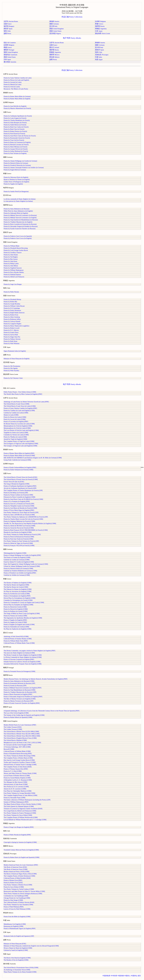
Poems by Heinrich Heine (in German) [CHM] (18, 568)
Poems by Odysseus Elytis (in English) (16, 177)
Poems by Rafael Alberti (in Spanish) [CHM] (18, 717)
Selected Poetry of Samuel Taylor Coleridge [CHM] (20, 765)
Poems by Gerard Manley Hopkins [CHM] (17, 778)
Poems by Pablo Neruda (11, 292)
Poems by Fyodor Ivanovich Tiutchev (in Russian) (20, 229)
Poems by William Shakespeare (14, 270)
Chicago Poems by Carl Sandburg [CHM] (17, 898)
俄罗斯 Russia (100, 26)
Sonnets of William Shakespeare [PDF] (16, 802)
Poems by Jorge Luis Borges (13, 284)
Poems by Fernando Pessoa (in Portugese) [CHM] (19, 671)
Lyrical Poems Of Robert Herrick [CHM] (17, 776)
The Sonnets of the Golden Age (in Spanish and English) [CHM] (24, 715)
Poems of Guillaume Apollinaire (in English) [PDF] (20, 486)
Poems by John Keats (10, 261)
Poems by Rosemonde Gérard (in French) (17, 138)
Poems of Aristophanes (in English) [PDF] (17, 596)
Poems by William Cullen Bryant (14, 306)
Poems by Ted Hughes (11, 257)
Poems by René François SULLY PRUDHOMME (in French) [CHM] (26, 530)
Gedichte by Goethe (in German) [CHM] (17, 560)
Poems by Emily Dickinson (12, 310)
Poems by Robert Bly (10, 302)
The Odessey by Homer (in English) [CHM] (18, 589)
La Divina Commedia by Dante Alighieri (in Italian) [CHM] (23, 657)
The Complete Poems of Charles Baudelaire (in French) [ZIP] (23, 490)
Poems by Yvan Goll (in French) (14, 140)
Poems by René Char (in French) (14, 129)
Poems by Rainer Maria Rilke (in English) (17, 99)
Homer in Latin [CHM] (11, 415)
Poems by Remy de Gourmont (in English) (17, 142)
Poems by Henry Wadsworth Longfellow (17, 326)
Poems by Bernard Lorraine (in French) (16, 145)
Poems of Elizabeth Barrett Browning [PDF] (18, 754)
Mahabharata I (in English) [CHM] (15, 924)
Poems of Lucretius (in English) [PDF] (16, 421)
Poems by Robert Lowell (12, 328)
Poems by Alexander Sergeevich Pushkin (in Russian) (21, 226)
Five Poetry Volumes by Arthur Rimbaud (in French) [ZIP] (22, 534)
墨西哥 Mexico (54, 55)
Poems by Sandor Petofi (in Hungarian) (16, 191)
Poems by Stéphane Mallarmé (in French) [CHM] (19, 521)
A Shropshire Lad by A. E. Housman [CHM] (18, 780)
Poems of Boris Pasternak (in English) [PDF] (18, 694)
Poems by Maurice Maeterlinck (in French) (17, 108)
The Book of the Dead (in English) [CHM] (17, 958)
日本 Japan (99, 31)
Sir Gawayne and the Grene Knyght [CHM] (17, 745)
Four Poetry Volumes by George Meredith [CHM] (19, 793)
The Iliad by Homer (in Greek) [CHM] (16, 587)
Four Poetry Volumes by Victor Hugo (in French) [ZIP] (21, 512)
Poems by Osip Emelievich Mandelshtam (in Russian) (21, 220)
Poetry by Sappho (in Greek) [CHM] (15, 622)
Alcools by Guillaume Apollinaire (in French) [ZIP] (20, 488)
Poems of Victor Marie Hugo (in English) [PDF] (19, 510)
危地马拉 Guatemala (10, 55)
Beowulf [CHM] (9, 749)
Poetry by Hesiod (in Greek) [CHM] (15, 607)
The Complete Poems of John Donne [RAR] (18, 767)
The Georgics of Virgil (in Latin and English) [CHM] (20, 446)
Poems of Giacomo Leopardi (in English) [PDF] (19, 659)
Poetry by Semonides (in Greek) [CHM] (16, 627)
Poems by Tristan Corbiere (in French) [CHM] (18, 495)
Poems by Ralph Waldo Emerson (14, 313)
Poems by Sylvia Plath (11, 335)
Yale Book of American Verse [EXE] (15, 867)
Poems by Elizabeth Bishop (12, 299)
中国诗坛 (134, 976)
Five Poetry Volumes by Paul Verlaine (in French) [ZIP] (21, 541)
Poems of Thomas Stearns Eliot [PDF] (16, 769)
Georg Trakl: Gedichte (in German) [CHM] (17, 460)
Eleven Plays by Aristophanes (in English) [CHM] (20, 598)
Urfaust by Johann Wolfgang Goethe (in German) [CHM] (22, 566)
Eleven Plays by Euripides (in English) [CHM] (18, 605)
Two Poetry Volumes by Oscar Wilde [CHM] (18, 815)
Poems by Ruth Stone (11, 341)
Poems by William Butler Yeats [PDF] (16, 641)
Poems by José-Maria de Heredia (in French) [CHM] (20, 508)
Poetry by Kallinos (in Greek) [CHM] (16, 611)
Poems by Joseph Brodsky (12, 304)
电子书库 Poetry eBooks (72, 38)
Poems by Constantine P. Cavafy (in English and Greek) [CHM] (24, 602)
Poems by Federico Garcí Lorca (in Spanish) (18, 236)
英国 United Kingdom (57, 29)
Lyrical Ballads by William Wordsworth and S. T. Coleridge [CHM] (25, 820)
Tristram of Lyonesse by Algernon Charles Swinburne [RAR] (23, 809)
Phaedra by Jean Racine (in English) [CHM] (18, 532)
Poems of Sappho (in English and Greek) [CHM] (19, 624)
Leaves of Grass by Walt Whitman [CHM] (17, 909)
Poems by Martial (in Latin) (12, 84)
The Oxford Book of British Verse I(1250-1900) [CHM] (21, 731)
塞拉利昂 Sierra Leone (103, 33)
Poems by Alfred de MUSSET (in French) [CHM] (19, 526)
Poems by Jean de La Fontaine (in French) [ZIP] (19, 504)
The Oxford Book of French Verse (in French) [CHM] (21, 479)
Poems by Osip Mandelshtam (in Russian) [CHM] (19, 690)
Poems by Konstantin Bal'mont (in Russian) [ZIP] (19, 683)
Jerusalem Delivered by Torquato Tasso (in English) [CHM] (23, 664)
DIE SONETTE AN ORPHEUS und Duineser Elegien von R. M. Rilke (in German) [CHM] (33, 458)
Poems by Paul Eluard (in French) (14, 134)
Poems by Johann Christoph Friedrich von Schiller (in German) (24, 168)
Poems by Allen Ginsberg (12, 317)
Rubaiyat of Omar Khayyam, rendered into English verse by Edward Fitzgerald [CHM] (31, 946)
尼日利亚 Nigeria (55, 33)
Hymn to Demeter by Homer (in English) (17, 179)
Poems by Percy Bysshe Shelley (14, 272)
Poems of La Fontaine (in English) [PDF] (17, 501)
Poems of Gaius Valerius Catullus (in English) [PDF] (20, 408)
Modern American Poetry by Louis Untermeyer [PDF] (21, 865)
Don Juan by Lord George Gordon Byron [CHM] (19, 760)
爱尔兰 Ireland (54, 47)
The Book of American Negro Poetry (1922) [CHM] (20, 874)
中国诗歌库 (106, 976)
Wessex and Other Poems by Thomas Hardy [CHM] (20, 773)
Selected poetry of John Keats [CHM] (16, 784)
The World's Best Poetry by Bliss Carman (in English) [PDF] (23, 394)
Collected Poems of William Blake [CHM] (17, 751)
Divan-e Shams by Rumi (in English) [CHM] (18, 948)
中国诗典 (121, 976)
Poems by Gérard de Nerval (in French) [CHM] (19, 528)
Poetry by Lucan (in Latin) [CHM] (15, 419)
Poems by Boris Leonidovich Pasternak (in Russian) (20, 224)
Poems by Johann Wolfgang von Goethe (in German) (20, 161)
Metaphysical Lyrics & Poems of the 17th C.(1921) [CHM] (22, 743)
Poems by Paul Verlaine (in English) (15, 153)
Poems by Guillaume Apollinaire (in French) (18, 116)
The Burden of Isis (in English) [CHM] (16, 960)
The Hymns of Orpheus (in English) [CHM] (18, 583)
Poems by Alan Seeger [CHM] (13, 900)
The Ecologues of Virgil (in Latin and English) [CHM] (21, 444)
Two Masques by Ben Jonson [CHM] (15, 782)
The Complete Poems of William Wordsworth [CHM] (21, 817)
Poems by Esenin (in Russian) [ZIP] (15, 686)
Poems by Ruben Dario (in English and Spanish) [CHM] (21, 857)
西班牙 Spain (8, 29)
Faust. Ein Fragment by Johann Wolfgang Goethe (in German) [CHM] (26, 564)
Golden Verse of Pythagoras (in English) (16, 182)
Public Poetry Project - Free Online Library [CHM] (20, 392)
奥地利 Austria (54, 21)
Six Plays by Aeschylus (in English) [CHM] (17, 591)
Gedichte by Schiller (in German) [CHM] (17, 575)
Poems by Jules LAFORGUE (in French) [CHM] (19, 515)
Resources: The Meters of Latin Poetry (16, 89)
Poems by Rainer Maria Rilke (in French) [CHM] (19, 455)
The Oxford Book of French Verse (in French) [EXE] (20, 477)
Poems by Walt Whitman (12, 343)
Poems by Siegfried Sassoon (13, 268)
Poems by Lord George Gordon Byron (16, 250)
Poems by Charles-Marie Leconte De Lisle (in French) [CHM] (23, 519)
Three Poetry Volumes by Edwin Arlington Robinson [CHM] (23, 894)
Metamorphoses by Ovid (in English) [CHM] (18, 426)
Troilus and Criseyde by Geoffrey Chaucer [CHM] (20, 762)
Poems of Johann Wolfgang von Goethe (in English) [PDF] (22, 555)
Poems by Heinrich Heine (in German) (16, 163)
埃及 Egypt (99, 59)
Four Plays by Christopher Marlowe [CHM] (18, 791)
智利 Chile (7, 31)
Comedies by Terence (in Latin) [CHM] (16, 435)
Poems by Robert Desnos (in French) (15, 131)
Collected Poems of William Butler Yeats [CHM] (19, 643)
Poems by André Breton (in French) (15, 125)
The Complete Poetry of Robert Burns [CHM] (18, 758)
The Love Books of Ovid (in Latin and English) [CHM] (21, 430)
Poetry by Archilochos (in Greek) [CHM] (17, 594)
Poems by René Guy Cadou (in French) (16, 127)
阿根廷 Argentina (101, 29)
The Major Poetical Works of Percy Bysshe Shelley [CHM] (22, 804)
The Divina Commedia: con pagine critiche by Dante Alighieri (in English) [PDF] (29, 651)
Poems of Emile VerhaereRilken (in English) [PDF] (20, 467)
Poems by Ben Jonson (11, 259)
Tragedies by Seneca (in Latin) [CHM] (16, 433)
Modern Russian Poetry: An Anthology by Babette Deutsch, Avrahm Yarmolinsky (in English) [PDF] (36, 679)
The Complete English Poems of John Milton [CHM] (20, 795)
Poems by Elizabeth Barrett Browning (16, 248)
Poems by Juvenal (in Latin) (13, 82)
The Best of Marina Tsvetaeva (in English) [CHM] (20, 699)
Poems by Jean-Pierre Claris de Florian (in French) (20, 136)
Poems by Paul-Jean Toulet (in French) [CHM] (18, 539)
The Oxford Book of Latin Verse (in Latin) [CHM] (20, 406)
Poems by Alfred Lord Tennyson (14, 277)
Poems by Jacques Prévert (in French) (16, 149)
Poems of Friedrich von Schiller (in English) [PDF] (20, 573)
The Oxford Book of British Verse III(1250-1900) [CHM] (22, 736)
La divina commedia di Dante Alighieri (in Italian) (20, 199)
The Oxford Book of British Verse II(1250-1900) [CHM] (22, 734)
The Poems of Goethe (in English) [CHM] (17, 557)
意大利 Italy (53, 26)
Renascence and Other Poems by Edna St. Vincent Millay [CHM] (24, 891)
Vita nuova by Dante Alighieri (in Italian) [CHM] (19, 653)
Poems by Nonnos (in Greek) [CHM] (15, 616)
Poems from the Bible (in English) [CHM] (17, 917)
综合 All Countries (10, 43)
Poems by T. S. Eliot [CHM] (13, 771)
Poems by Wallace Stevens (12, 339)
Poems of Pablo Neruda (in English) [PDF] (17, 835)
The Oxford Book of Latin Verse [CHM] (16, 404)
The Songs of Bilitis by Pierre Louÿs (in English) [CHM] (22, 613)
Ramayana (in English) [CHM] (13, 926)
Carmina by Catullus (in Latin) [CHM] (16, 413)
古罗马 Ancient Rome (11, 21)
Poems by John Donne (11, 255)
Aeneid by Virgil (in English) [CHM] (15, 439)
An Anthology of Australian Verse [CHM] (17, 970)
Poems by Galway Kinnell (12, 321)
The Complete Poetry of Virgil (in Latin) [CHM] (19, 441)
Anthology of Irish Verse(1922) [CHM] (16, 636)
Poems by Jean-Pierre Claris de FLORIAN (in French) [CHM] (23, 499)
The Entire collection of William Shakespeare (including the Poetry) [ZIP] (27, 800)
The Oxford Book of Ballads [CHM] (15, 740)
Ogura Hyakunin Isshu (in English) (15, 351)
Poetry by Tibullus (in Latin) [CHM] (15, 437)
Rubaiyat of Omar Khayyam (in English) (17, 359)
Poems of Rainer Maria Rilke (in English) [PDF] (19, 453)
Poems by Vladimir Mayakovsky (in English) (18, 222)
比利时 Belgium (100, 21)
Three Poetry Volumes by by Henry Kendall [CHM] (20, 972)
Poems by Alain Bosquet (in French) (15, 123)
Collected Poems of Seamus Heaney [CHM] (18, 639)
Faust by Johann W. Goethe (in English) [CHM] (19, 562)
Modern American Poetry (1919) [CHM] (16, 872)
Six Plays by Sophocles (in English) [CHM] (17, 629)
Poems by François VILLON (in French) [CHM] (19, 545)
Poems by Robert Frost (11, 315)
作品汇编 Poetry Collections (72, 17)
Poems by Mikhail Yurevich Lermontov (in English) (20, 218)
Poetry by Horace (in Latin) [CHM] (15, 417)
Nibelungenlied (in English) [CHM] (15, 553)
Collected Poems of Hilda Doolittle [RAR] (17, 878)
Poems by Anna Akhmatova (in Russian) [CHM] (19, 681)
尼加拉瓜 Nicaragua (102, 55)
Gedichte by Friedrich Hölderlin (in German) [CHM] (20, 571)
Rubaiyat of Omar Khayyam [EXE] (15, 944)
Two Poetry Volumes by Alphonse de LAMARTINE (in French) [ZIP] (26, 517)
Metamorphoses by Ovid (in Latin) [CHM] (17, 428)
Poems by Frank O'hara (11, 332)
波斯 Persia (7, 33)
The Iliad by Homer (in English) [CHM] (16, 585)
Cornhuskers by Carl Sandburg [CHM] (16, 896)
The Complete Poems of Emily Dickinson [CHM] (19, 876)
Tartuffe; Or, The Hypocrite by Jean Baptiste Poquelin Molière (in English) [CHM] (30, 523)
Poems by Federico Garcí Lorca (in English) (18, 238)
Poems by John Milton (11, 266)
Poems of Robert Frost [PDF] (13, 880)
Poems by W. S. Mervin (11, 330)
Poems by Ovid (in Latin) (12, 87)
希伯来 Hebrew (55, 57)
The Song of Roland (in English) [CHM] (16, 484)
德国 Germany (54, 24)
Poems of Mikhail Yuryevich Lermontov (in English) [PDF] (23, 688)
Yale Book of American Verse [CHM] (16, 869)
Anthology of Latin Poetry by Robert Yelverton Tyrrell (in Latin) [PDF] (26, 402)
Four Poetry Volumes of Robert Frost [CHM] (18, 885)
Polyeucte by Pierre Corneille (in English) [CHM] (19, 497)
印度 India (99, 57)
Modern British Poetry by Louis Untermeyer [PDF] (20, 725)
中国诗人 (127, 976)
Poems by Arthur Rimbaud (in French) (16, 151)
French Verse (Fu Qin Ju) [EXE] (14, 482)
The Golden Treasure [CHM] (13, 729)
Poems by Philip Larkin (11, 264)
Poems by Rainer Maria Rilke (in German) (17, 96)
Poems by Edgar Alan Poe (12, 337)
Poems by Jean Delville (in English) (15, 106)
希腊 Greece (99, 24)
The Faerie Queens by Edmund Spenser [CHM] (19, 806)
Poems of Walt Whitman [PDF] (14, 907)
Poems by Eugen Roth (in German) (15, 170)
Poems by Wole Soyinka (11, 371)
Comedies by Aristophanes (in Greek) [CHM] (18, 600)
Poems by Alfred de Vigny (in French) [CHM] (18, 543)
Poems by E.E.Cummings (12, 308)
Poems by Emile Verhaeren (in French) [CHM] (18, 470)
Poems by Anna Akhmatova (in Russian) (16, 209)
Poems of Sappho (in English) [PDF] (15, 620)
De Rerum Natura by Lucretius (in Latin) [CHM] (19, 424)
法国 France (8, 24)
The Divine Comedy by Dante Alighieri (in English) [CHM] (23, 655)
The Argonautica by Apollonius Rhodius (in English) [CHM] (23, 618)
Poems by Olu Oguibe (11, 368)
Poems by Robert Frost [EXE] (13, 883)
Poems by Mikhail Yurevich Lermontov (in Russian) (20, 215)
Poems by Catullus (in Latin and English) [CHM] (19, 410)
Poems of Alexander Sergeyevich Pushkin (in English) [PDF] (23, 697)
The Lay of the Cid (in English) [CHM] (16, 713)
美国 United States (55, 31)
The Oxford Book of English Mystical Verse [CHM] (20, 738)
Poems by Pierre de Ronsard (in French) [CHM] (19, 537)
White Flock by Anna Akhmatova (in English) (18, 211)
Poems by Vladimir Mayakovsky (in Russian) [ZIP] (20, 692)
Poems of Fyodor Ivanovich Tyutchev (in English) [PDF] (22, 703)
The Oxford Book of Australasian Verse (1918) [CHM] (21, 968)
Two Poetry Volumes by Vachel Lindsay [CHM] (19, 889)
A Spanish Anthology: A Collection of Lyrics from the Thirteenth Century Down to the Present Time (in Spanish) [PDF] (42, 711)
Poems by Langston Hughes (12, 324)
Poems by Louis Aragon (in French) (15, 118)
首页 (139, 976)
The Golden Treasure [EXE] (13, 727)
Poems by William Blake (12, 246)
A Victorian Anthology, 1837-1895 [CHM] (17, 747)
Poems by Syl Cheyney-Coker (13, 378)
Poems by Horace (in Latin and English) (16, 80)
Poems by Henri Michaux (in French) (15, 147)
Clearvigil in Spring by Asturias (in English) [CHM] (20, 842)
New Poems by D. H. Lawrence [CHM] (16, 787)
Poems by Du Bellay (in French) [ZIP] (16, 493)
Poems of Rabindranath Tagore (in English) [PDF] (20, 928)
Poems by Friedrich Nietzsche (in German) (17, 165)
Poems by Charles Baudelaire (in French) (17, 120)
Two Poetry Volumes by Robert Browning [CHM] (19, 756)
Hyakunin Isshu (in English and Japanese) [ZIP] (19, 936)
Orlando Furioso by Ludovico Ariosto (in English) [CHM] (22, 662)
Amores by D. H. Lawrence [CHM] (15, 789)
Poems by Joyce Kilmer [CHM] (14, 887)
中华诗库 (114, 976)
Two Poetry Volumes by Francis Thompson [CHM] (20, 813)
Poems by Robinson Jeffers (12, 319)
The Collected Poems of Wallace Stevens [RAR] (19, 902)
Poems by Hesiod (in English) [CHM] (16, 609)
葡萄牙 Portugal (9, 50)
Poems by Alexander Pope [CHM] (14, 798)
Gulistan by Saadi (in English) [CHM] (16, 950)
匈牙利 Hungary (9, 26)
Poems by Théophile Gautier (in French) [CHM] (19, 506)
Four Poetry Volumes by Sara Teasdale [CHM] (18, 905)
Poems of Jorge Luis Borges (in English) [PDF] (19, 827)
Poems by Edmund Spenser (12, 275)
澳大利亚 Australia (10, 62)
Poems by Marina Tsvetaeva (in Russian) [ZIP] (18, 701)
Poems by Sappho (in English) (13, 184)
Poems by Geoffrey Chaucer (13, 253)
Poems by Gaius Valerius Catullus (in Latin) (18, 78)
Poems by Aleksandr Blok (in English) (16, 213)
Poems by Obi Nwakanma (12, 366)
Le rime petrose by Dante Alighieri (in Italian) (18, 201)
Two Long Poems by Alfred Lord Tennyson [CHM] (20, 811)
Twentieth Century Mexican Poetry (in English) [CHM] (21, 850)
